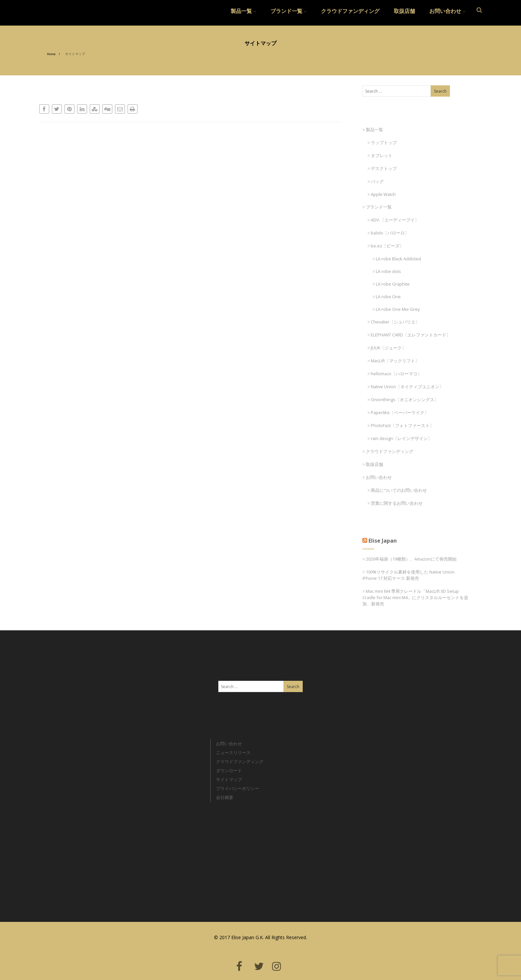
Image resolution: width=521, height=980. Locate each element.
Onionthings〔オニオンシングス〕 (403, 400)
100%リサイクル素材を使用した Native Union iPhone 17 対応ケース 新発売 (409, 575)
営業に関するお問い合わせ (395, 503)
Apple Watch (382, 194)
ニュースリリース (233, 753)
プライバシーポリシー (238, 788)
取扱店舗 (404, 11)
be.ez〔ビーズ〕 (386, 246)
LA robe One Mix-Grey (396, 309)
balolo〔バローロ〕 (388, 233)
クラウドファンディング (350, 11)
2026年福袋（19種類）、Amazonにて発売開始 (411, 559)
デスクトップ (382, 168)
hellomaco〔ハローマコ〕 (395, 374)
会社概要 (225, 797)
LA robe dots (387, 271)
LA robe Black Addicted (397, 259)
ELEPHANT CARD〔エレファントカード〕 (409, 335)
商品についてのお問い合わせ (397, 490)
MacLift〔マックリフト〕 (393, 361)
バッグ (376, 181)
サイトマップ (229, 779)
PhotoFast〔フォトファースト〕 (401, 425)
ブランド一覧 (289, 11)
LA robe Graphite (391, 284)
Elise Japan (53, 8)
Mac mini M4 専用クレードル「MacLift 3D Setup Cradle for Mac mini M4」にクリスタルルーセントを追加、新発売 (415, 597)
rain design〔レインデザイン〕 (400, 438)
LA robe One (387, 297)
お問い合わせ (447, 11)
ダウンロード (229, 770)
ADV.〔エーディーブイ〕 (393, 220)
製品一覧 (243, 11)
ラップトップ (382, 142)
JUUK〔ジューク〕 (387, 348)
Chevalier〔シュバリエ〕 (394, 322)
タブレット (380, 155)
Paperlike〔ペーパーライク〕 (398, 412)
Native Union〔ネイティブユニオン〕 (406, 387)
